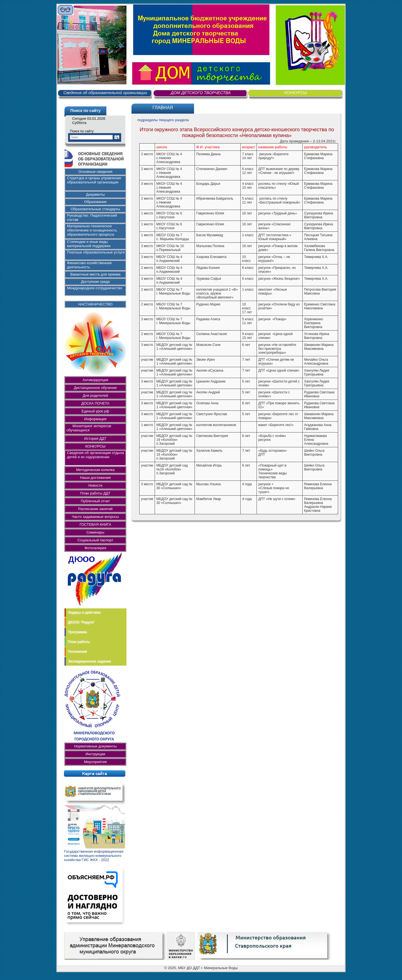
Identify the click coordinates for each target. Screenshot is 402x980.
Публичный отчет (95, 501)
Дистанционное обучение (95, 388)
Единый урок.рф (95, 411)
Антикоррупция (95, 380)
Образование (95, 202)
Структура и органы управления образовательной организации (94, 180)
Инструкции (95, 754)
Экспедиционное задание (89, 661)
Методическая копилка (95, 470)
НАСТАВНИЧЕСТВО (95, 304)
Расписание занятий (95, 509)
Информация (95, 419)
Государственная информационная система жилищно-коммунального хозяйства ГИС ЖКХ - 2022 (94, 856)
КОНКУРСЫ (296, 93)
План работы (79, 642)
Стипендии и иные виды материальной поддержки (89, 244)
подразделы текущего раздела (163, 120)
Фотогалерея (95, 548)
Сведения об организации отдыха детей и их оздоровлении (95, 455)
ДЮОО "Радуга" (81, 622)
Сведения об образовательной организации (105, 93)
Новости (95, 485)
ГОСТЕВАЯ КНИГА (95, 524)
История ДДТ (95, 438)
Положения (77, 652)
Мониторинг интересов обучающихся (90, 428)
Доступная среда (95, 282)
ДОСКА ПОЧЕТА (95, 403)
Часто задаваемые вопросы (95, 517)
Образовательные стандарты (95, 209)
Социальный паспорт (95, 540)
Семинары (95, 532)
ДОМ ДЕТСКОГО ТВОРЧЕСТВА (201, 93)
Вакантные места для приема (95, 274)
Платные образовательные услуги (96, 252)
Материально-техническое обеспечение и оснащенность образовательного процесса (92, 230)
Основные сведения (95, 172)
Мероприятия (95, 762)
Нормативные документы (95, 746)
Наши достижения (95, 478)
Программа (77, 632)
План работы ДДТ (95, 493)
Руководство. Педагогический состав (92, 217)
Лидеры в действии (84, 612)
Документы (95, 194)
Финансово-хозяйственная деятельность (89, 265)
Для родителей (95, 395)
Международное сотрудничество (94, 288)
